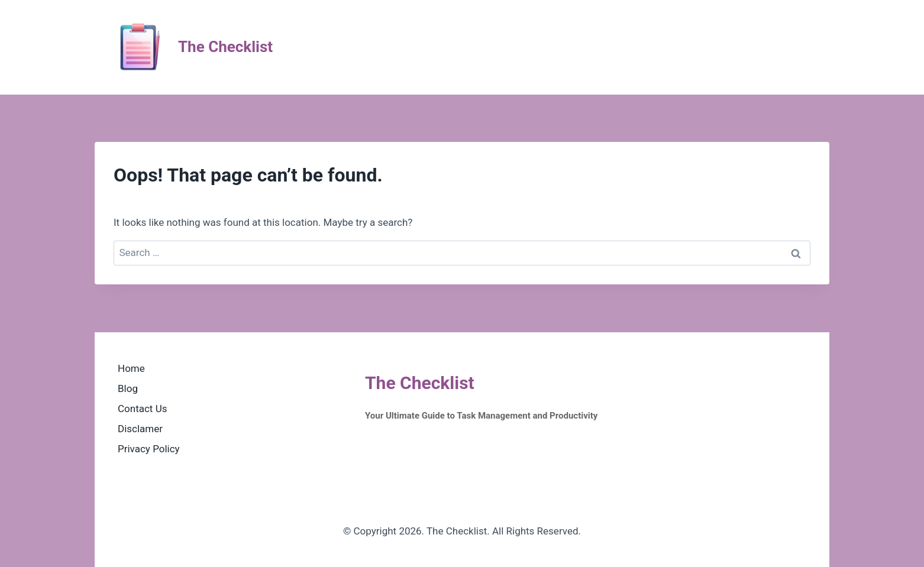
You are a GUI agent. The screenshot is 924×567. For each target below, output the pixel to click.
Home (131, 368)
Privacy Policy (149, 449)
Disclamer (140, 429)
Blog (128, 388)
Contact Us (142, 409)
